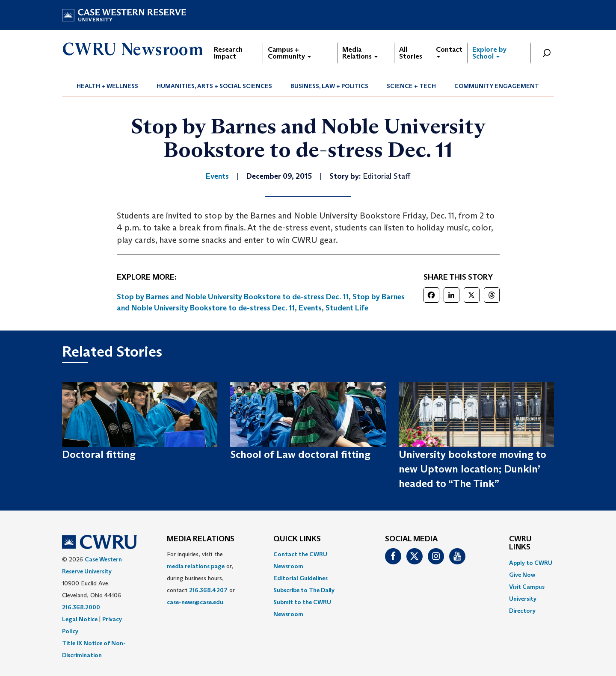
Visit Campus (527, 587)
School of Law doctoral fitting (300, 454)
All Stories (411, 53)
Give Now (522, 575)
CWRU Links (520, 543)
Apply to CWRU (531, 563)
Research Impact (228, 53)
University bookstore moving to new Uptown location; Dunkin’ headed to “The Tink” (472, 469)
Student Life (347, 308)
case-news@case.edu (195, 602)
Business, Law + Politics (329, 86)
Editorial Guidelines (301, 578)
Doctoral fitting (99, 454)
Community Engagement (497, 86)
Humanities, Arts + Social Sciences (214, 86)
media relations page (196, 566)
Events (310, 308)
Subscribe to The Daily (304, 590)
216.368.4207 (208, 590)
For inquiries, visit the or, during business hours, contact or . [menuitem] (201, 578)
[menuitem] (108, 86)
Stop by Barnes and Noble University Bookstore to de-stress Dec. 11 (233, 297)
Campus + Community (289, 53)
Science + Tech (411, 86)
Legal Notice (80, 619)
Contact (449, 52)
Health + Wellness (107, 86)
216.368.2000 (81, 607)
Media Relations (360, 53)
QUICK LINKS (297, 539)
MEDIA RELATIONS (201, 539)
